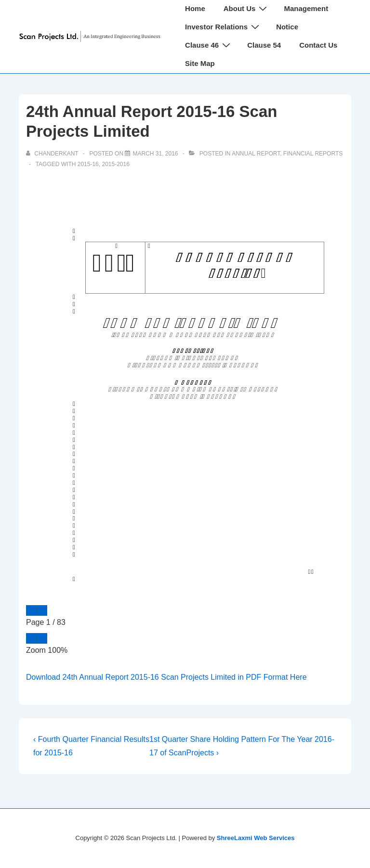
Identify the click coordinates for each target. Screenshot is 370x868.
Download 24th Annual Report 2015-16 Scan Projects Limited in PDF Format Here (166, 677)
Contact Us (318, 45)
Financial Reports (313, 154)
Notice (287, 27)
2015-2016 (115, 164)
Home (195, 8)
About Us (247, 8)
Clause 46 (209, 45)
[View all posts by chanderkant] (53, 154)
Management (306, 8)
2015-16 (88, 164)
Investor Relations (223, 27)
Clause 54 (264, 45)
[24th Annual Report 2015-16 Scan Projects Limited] (155, 154)
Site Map (200, 63)
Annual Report (256, 154)
